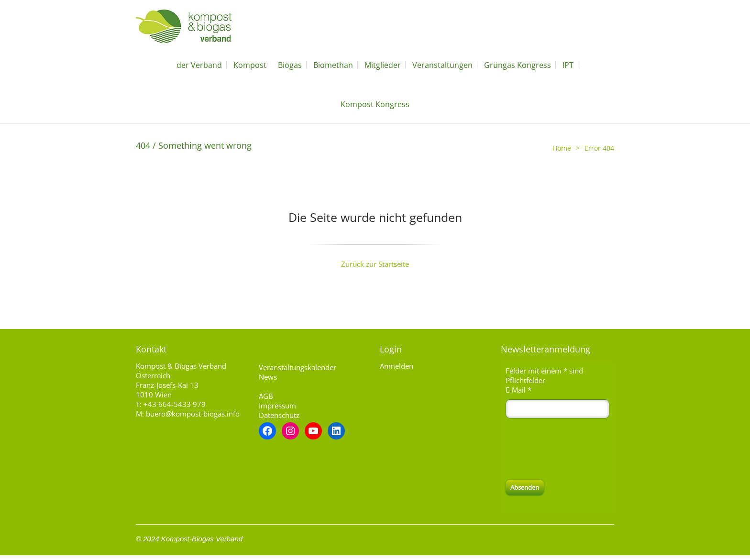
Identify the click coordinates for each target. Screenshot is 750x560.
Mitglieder (383, 65)
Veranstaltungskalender (298, 367)
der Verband (199, 65)
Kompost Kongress (375, 104)
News (268, 377)
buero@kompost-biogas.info (193, 414)
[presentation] (578, 449)
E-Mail (518, 390)
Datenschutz (279, 415)
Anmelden (397, 366)
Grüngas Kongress (518, 65)
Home (562, 148)
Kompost (250, 65)
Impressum (277, 406)
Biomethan (333, 65)
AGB (266, 396)
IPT (568, 65)
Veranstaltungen (442, 65)
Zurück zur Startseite (375, 264)
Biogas (290, 65)
